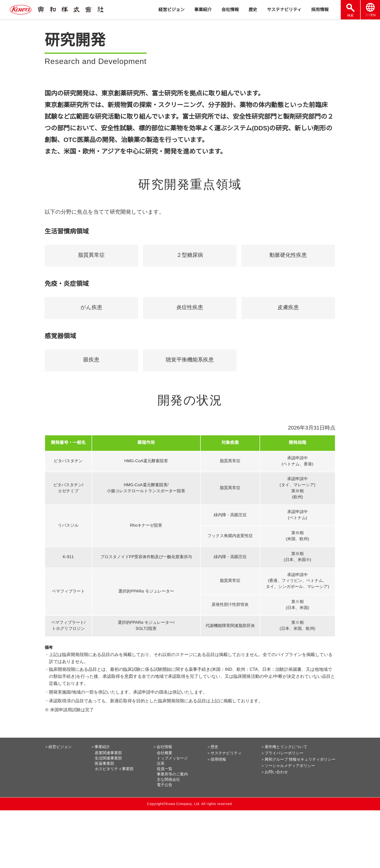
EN (373, 15)
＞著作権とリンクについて (285, 805)
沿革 (161, 821)
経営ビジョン (171, 10)
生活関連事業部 (109, 816)
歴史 (253, 10)
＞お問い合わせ (275, 830)
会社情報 (230, 10)
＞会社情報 (163, 805)
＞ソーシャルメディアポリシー (288, 823)
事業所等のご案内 (173, 832)
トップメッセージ (173, 816)
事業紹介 (203, 10)
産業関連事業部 (109, 811)
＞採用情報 (217, 817)
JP (367, 15)
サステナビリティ (284, 10)
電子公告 (165, 843)
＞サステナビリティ (225, 811)
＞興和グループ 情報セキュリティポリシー (298, 817)
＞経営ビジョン (58, 805)
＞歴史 (213, 805)
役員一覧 (165, 827)
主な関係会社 (169, 837)
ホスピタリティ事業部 (115, 827)
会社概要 (165, 811)
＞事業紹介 (101, 805)
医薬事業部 (105, 821)
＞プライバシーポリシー (283, 811)
